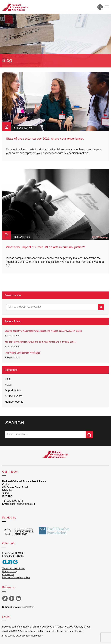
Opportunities (13, 390)
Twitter (5, 598)
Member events (14, 402)
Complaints (8, 575)
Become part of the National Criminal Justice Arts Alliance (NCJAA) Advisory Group (43, 331)
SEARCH (15, 423)
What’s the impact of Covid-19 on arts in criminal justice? (45, 247)
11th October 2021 (24, 128)
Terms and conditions (14, 569)
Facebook (12, 598)
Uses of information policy (16, 578)
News (8, 385)
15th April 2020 (22, 237)
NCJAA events (13, 396)
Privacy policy (10, 572)
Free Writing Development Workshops (22, 353)
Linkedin (18, 598)
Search (101, 307)
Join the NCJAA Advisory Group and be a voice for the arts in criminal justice (40, 342)
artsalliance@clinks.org (22, 504)
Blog (7, 379)
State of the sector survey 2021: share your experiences (45, 138)
